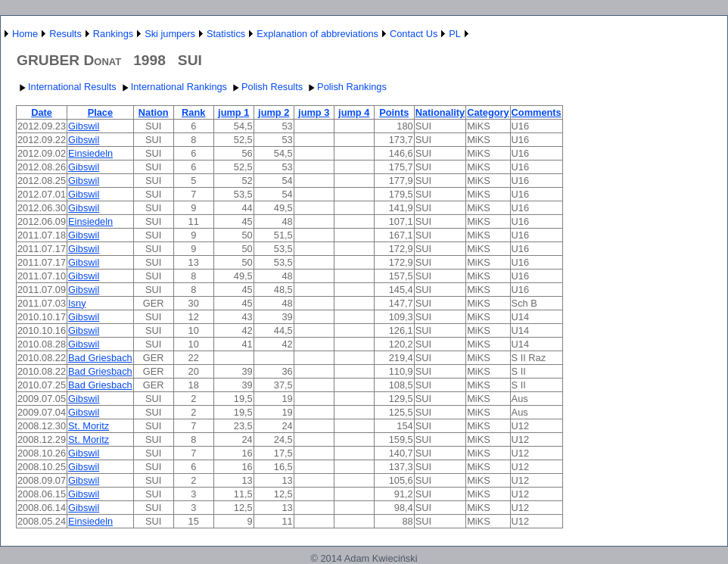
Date (42, 112)
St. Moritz (89, 426)
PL (455, 34)
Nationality (440, 112)
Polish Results (266, 87)
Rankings (113, 34)
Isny (77, 303)
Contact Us (414, 34)
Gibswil (84, 126)
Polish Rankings (346, 87)
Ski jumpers (170, 34)
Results (65, 34)
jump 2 (274, 112)
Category (488, 112)
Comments (537, 112)
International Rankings (173, 87)
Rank (193, 112)
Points (394, 112)
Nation (154, 112)
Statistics (226, 34)
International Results (66, 87)
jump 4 (354, 112)
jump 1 (233, 112)
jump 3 (314, 112)
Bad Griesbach (100, 358)
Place (100, 112)
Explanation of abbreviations (317, 34)
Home (25, 34)
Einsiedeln (90, 153)
